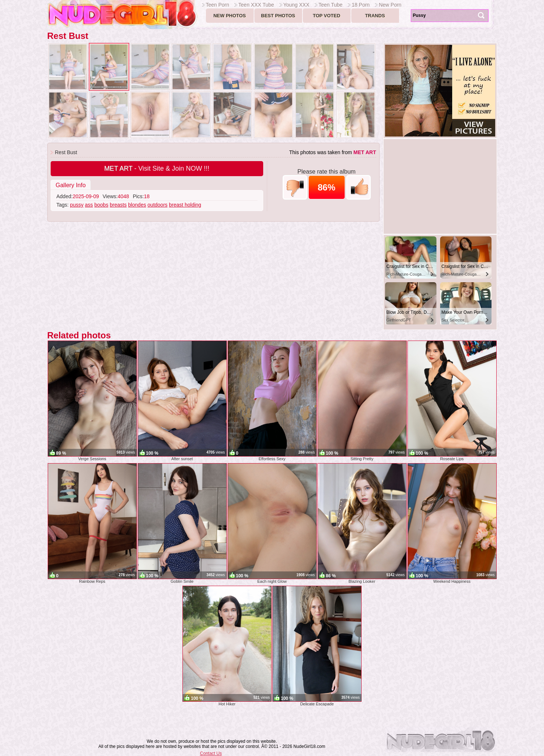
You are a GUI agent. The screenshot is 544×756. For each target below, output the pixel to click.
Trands (375, 16)
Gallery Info (71, 185)
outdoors (157, 205)
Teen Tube (331, 5)
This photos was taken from (333, 152)
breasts (118, 205)
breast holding (185, 205)
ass (89, 205)
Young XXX (296, 5)
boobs (101, 205)
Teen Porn (218, 5)
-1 (295, 187)
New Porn (390, 5)
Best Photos (278, 16)
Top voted (327, 16)
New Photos (230, 16)
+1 (358, 187)
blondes (137, 205)
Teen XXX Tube (256, 5)
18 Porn (361, 5)
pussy (77, 205)
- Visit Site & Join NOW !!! (157, 168)
